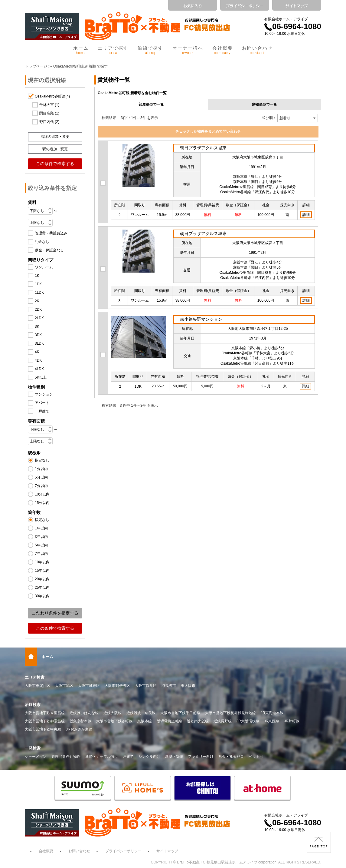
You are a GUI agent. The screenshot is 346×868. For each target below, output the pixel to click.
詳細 (306, 215)
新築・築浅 (174, 757)
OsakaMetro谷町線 (52, 96)
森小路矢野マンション (201, 319)
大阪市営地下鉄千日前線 (180, 713)
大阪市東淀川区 (38, 686)
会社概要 (223, 50)
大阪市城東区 (89, 686)
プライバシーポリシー (123, 851)
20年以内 (42, 579)
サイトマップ (167, 851)
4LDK (39, 369)
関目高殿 (49, 113)
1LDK (39, 293)
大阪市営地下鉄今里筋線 (45, 713)
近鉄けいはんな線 (84, 713)
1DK (38, 284)
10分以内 (42, 494)
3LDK (39, 343)
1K (37, 276)
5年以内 (41, 545)
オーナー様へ (188, 50)
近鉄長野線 (223, 721)
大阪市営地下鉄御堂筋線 (45, 721)
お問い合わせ (257, 50)
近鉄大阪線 (113, 713)
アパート (42, 403)
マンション (44, 394)
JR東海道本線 (272, 713)
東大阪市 (188, 686)
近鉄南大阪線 (198, 721)
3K (37, 326)
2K (37, 301)
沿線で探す (150, 50)
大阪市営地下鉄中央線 (43, 729)
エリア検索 (35, 677)
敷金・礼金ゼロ (231, 757)
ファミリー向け (201, 757)
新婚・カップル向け (102, 757)
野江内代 (49, 122)
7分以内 (41, 486)
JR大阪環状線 (248, 721)
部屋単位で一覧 (151, 104)
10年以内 (42, 562)
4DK (38, 360)
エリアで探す (113, 50)
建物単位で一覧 (264, 104)
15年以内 (42, 571)
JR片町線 (292, 721)
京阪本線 (145, 721)
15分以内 (42, 503)
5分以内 (41, 477)
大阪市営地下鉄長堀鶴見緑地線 (230, 713)
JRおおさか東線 (79, 729)
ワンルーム (44, 267)
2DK (38, 310)
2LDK (39, 318)
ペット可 (256, 757)
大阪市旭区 (64, 686)
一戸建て (42, 411)
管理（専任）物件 (66, 757)
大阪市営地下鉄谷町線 (114, 721)
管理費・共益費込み (51, 233)
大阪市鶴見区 (146, 686)
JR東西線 (272, 721)
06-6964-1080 (293, 26)
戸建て (128, 757)
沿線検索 (33, 705)
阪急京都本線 (80, 721)
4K (37, 352)
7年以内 (41, 554)
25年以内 (42, 588)
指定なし (42, 460)
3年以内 (41, 537)
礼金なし (42, 242)
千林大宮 (49, 105)
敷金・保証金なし (49, 250)
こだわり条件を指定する (55, 613)
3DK (38, 335)
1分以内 (41, 469)
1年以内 (41, 528)
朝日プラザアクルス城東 (203, 148)
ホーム (81, 50)
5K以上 (41, 377)
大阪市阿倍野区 (117, 686)
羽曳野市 (169, 686)
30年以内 (42, 596)
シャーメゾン (36, 757)
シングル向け (149, 757)
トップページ (36, 66)
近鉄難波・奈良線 (141, 713)
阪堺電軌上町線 (169, 721)
